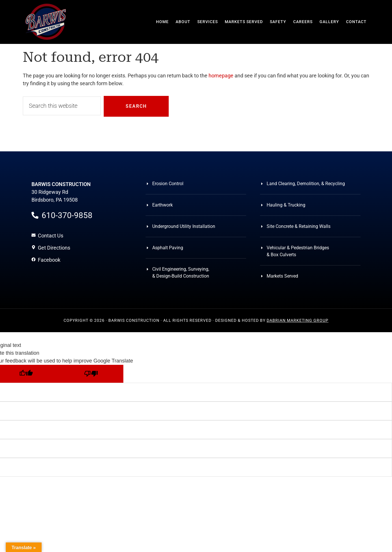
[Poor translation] (91, 374)
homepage (221, 76)
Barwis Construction (46, 22)
